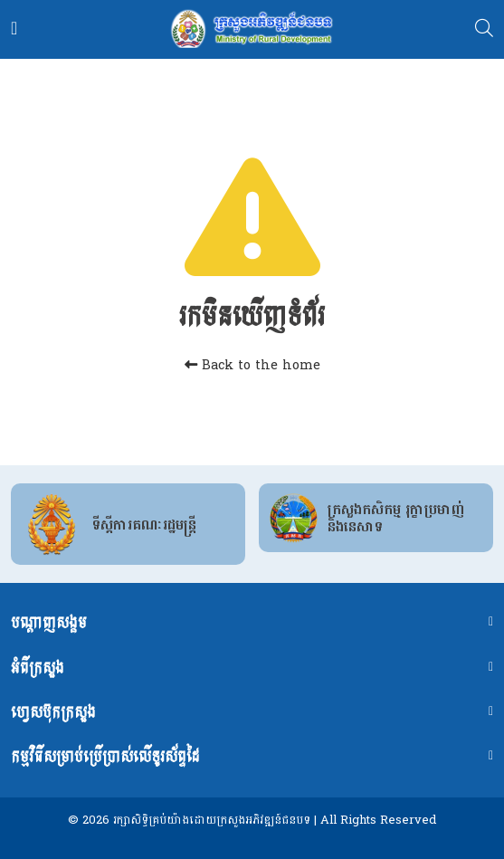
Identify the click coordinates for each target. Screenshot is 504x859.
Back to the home (252, 365)
